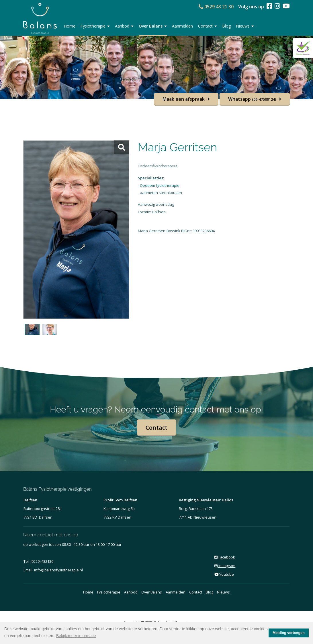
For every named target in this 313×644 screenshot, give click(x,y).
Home (70, 26)
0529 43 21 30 (216, 7)
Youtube (224, 574)
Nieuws (245, 26)
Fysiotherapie (95, 26)
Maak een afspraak (184, 99)
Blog (226, 26)
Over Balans (153, 26)
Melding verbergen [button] (289, 633)
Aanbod (124, 26)
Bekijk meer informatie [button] (76, 636)
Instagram (225, 566)
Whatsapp (252, 99)
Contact (208, 26)
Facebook (225, 557)
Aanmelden (182, 26)
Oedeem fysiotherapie (160, 185)
